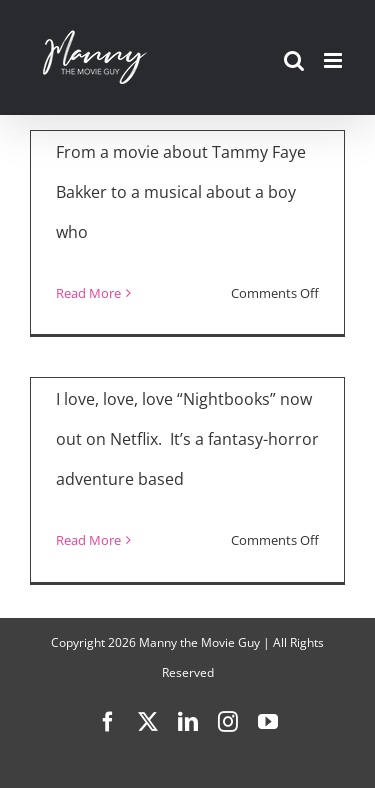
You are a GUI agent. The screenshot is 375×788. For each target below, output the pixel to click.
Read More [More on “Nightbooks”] (88, 540)
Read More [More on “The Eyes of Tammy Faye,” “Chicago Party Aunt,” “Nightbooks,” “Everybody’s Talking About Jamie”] (88, 293)
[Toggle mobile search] (294, 60)
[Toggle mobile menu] (334, 60)
